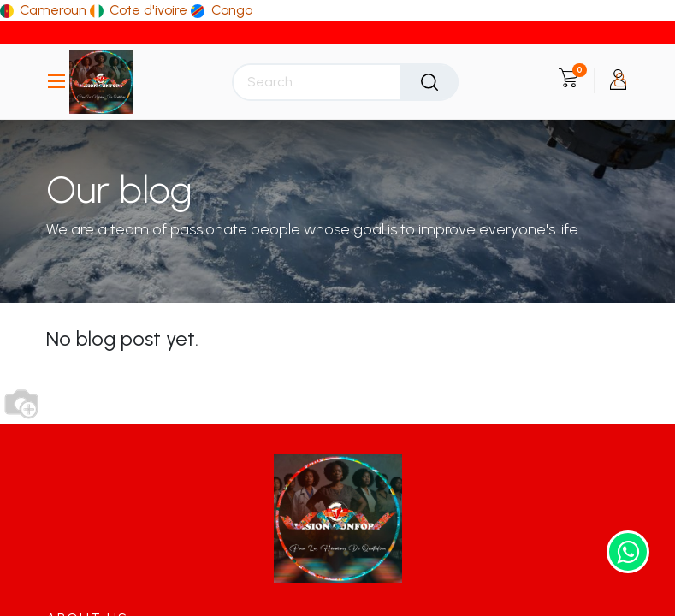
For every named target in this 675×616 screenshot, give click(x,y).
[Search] (429, 82)
